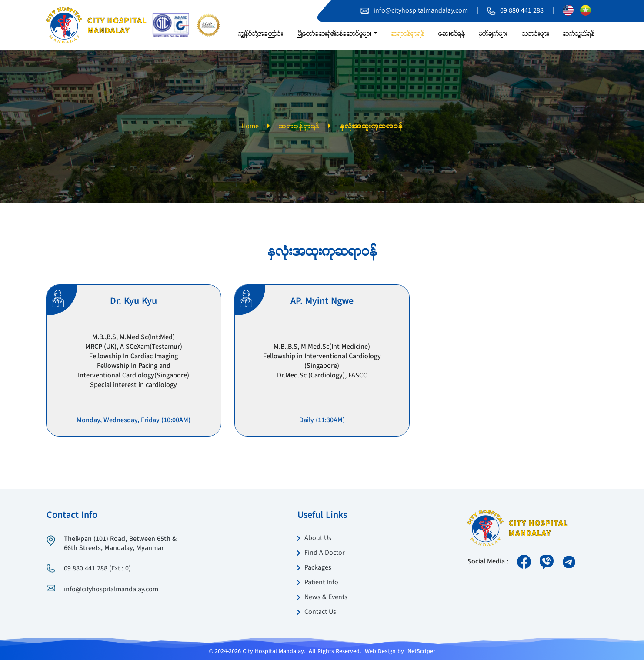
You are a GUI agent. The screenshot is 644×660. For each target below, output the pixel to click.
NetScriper (421, 651)
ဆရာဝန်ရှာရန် (299, 127)
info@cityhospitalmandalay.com (421, 11)
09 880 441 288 (522, 11)
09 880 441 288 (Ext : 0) (97, 569)
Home (250, 127)
